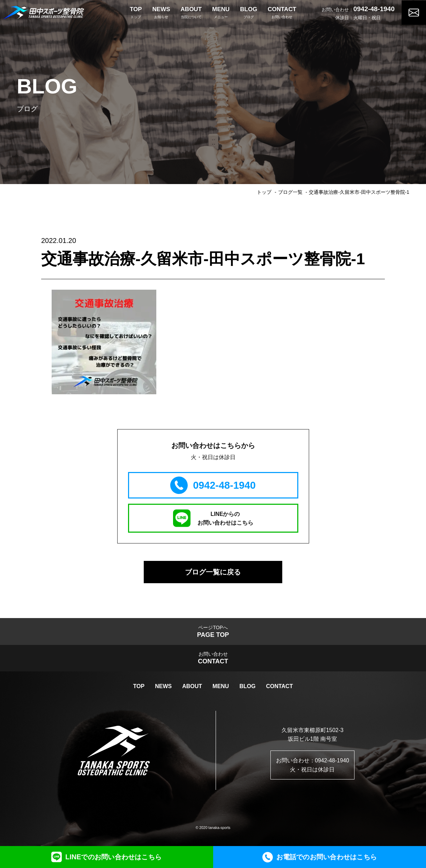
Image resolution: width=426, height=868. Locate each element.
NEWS (163, 688)
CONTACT (279, 688)
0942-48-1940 (374, 8)
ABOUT (192, 688)
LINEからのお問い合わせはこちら (213, 518)
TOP (139, 688)
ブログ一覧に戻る (213, 572)
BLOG (247, 688)
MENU (221, 688)
